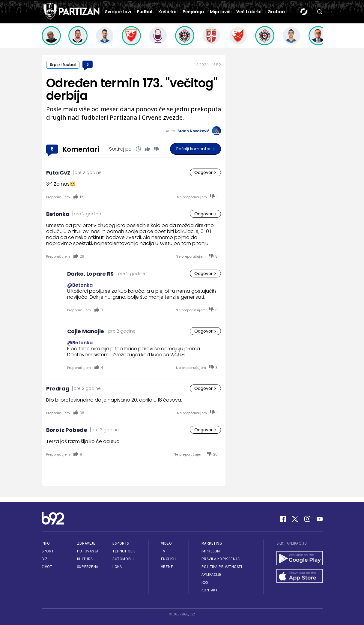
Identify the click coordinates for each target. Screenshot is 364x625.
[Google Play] (300, 559)
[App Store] (300, 577)
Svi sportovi (118, 12)
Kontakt (210, 590)
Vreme (167, 567)
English (169, 559)
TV (163, 551)
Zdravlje (86, 543)
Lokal (118, 567)
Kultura (85, 559)
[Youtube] (320, 519)
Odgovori (205, 172)
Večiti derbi (249, 12)
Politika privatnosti (222, 567)
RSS (205, 582)
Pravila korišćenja (221, 559)
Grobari (276, 12)
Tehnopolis (124, 551)
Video (167, 543)
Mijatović (220, 12)
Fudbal (145, 12)
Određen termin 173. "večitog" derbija (132, 89)
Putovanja (88, 551)
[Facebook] (283, 519)
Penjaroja (193, 12)
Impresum (211, 551)
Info (46, 543)
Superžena (88, 567)
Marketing (212, 543)
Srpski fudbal (63, 65)
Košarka (167, 12)
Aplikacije (212, 574)
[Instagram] (307, 519)
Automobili (123, 559)
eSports (121, 543)
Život (47, 567)
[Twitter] (295, 519)
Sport (48, 551)
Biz (45, 559)
